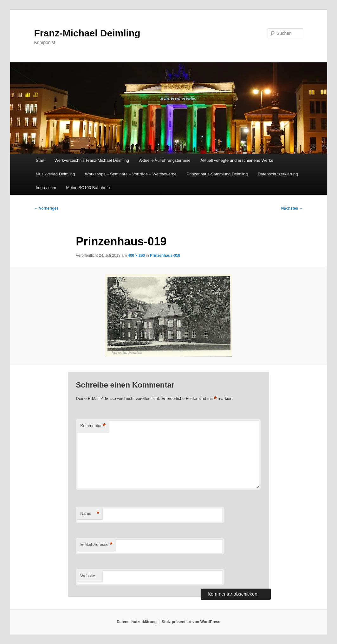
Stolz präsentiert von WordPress (191, 622)
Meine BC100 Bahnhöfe (88, 188)
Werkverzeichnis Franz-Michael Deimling (92, 160)
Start (40, 160)
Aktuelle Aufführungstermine (165, 160)
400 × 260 (136, 256)
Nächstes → (292, 208)
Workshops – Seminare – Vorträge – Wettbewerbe (131, 174)
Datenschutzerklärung (278, 174)
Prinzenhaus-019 (165, 256)
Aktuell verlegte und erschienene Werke (237, 160)
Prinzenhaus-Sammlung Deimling (217, 174)
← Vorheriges (46, 208)
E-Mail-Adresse (96, 545)
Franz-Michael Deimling (87, 33)
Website (88, 576)
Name (90, 514)
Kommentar (93, 426)
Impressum (46, 188)
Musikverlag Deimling (55, 174)
